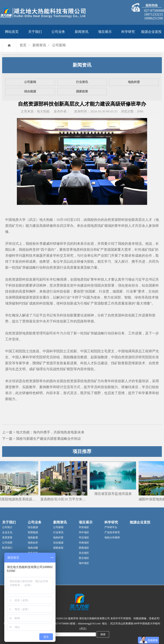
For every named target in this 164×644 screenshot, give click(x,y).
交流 (67, 387)
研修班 (51, 226)
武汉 (63, 226)
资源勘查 (101, 303)
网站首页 (12, 32)
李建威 (44, 244)
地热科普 (134, 82)
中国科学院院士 (55, 351)
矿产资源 (104, 250)
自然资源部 (113, 220)
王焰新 (72, 351)
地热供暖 (33, 548)
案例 (43, 387)
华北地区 (84, 538)
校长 (36, 244)
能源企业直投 (151, 32)
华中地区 (84, 532)
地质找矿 (97, 226)
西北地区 (84, 558)
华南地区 (84, 543)
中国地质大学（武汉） (22, 220)
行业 (84, 256)
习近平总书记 (145, 279)
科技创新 (128, 220)
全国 (87, 226)
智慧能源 (33, 532)
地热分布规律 (112, 538)
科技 (125, 226)
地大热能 (46, 220)
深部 (117, 297)
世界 (70, 250)
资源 (32, 297)
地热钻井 (33, 543)
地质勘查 (29, 333)
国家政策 (82, 91)
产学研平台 (111, 527)
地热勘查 (33, 538)
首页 (23, 45)
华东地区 (84, 527)
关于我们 (35, 32)
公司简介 (7, 527)
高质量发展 (75, 267)
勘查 (121, 363)
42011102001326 (59, 618)
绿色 (138, 297)
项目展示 (105, 32)
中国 (9, 351)
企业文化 (7, 532)
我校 (91, 220)
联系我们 (7, 548)
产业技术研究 (112, 532)
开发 (56, 363)
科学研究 (128, 32)
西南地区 (84, 548)
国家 (114, 250)
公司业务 (58, 32)
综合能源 (30, 91)
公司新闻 (59, 45)
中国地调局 (126, 351)
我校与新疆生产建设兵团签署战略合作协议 (48, 439)
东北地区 (84, 553)
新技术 (140, 363)
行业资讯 (82, 82)
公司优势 (7, 543)
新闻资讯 (82, 32)
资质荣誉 (7, 538)
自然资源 (53, 267)
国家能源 (22, 297)
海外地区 (84, 563)
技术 (32, 256)
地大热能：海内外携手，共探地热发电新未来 (50, 432)
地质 (76, 250)
